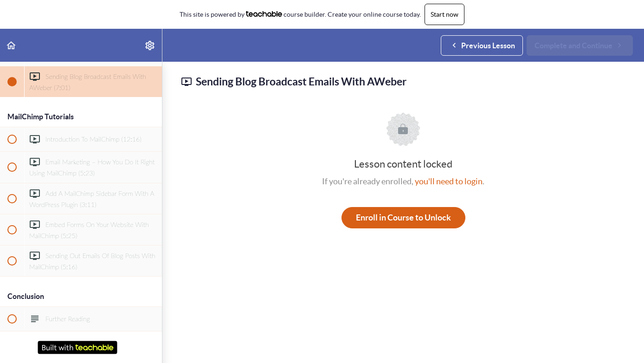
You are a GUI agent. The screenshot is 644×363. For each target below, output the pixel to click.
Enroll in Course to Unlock (403, 217)
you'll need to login (449, 181)
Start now (444, 14)
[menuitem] (150, 45)
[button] (12, 45)
